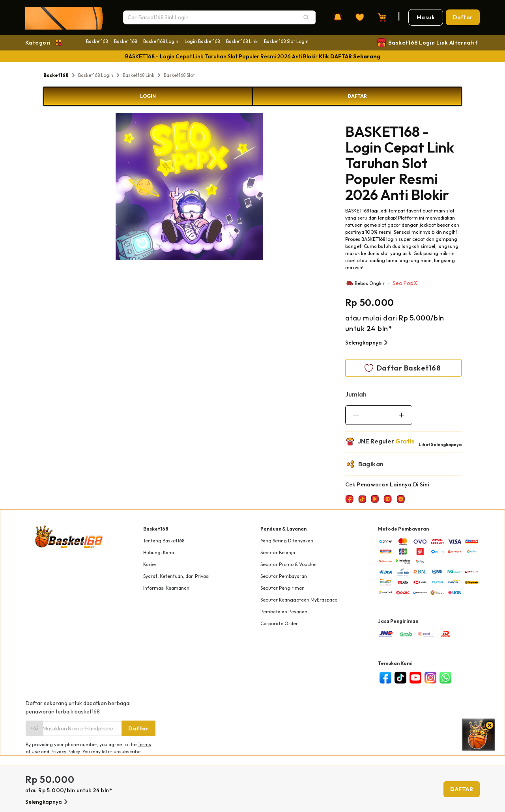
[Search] (306, 17)
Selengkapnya (368, 343)
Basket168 (97, 41)
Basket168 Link (242, 41)
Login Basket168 (202, 41)
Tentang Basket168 (164, 541)
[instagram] (430, 678)
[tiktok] (400, 678)
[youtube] (415, 678)
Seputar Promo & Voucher (289, 564)
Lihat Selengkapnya (440, 445)
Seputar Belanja (278, 552)
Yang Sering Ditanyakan (287, 541)
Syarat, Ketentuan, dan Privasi (176, 576)
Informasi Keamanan (166, 588)
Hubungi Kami (159, 552)
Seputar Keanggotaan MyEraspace (299, 600)
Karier (150, 564)
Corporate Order (279, 623)
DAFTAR (357, 96)
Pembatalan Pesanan (284, 612)
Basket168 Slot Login (286, 41)
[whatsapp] (445, 678)
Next (269, 188)
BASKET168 (357, 211)
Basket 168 (125, 41)
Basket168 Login (161, 41)
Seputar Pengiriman (282, 588)
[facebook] (385, 678)
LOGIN (148, 96)
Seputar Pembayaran (284, 576)
